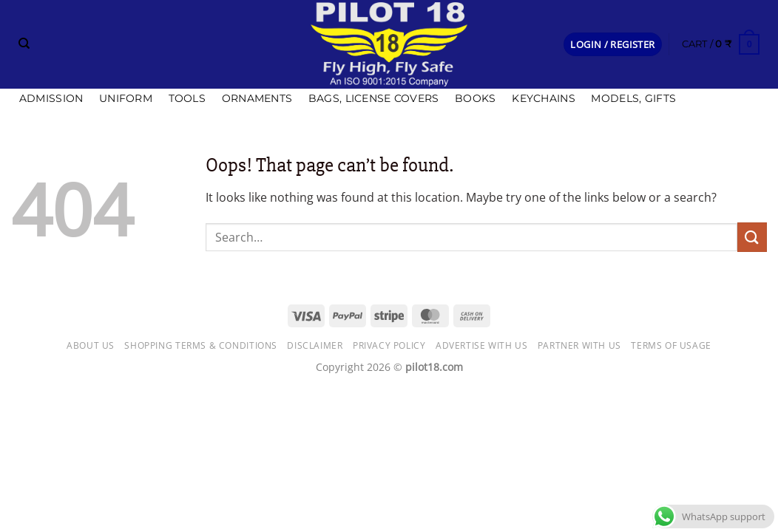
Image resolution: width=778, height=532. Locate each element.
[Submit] (752, 237)
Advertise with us (481, 345)
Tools (187, 98)
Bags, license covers (374, 98)
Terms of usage (671, 345)
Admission (51, 98)
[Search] (24, 44)
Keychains (544, 98)
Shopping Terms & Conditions (201, 345)
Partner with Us (579, 345)
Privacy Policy (389, 345)
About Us (91, 345)
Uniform (126, 98)
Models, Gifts (633, 98)
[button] (612, 45)
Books (475, 98)
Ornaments (257, 98)
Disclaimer (315, 345)
